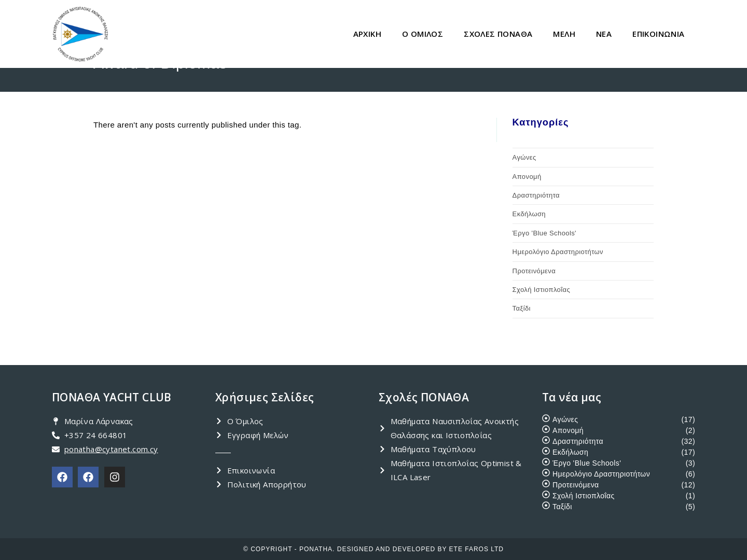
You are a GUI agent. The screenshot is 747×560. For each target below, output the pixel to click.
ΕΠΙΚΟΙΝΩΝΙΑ (658, 34)
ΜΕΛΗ (564, 34)
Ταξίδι (522, 308)
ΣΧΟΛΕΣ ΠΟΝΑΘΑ (498, 34)
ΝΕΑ (604, 34)
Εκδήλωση (529, 214)
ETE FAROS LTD (476, 549)
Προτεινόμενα (534, 271)
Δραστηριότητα (536, 195)
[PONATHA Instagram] (115, 477)
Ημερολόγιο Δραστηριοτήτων (558, 252)
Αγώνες (524, 157)
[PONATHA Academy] (88, 477)
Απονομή (527, 177)
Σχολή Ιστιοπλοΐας (542, 290)
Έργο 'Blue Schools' (544, 233)
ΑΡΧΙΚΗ (367, 34)
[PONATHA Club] (62, 477)
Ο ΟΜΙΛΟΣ (423, 34)
